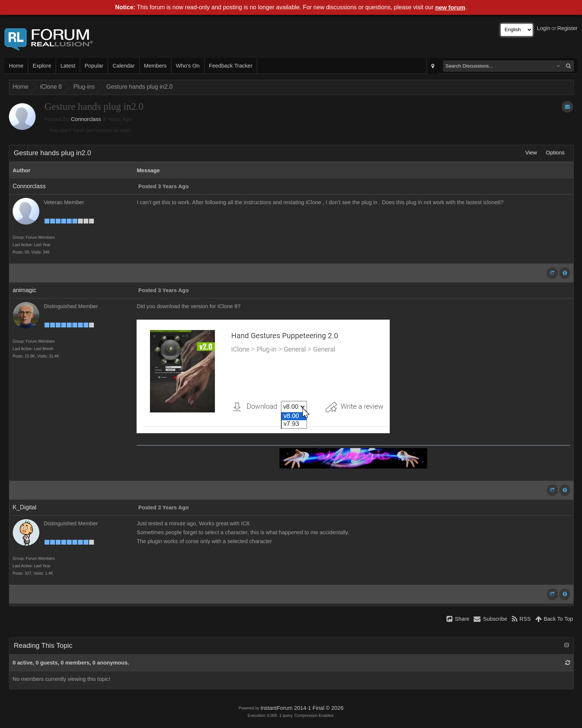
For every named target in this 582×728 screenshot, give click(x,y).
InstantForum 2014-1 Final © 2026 (302, 708)
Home (16, 66)
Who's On (188, 66)
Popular (94, 66)
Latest (68, 66)
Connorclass (86, 119)
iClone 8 (51, 87)
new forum (450, 8)
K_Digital (24, 507)
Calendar (123, 66)
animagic (24, 290)
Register (567, 28)
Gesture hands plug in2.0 (139, 87)
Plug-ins (84, 87)
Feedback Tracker (231, 66)
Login (544, 28)
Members (155, 66)
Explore (42, 66)
